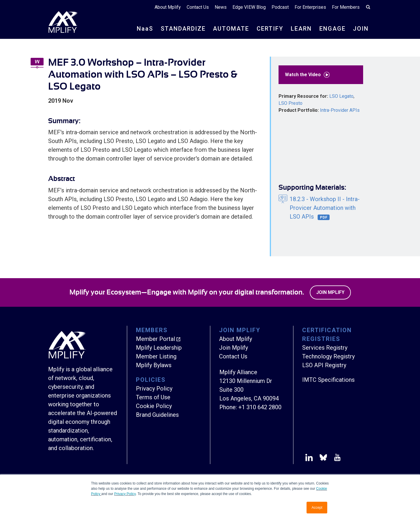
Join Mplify (330, 292)
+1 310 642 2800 (260, 407)
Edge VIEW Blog (249, 7)
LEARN (301, 29)
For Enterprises (310, 7)
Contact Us (198, 7)
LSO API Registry (324, 365)
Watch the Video (309, 75)
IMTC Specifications (328, 380)
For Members (346, 7)
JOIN (361, 29)
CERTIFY (270, 29)
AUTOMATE (231, 29)
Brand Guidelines (157, 415)
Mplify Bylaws (154, 365)
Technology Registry (328, 356)
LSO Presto (290, 103)
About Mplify (168, 7)
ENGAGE (332, 29)
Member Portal (155, 339)
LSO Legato (341, 96)
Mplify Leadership (159, 348)
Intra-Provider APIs (340, 110)
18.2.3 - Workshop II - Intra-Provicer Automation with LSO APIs (325, 208)
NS (145, 29)
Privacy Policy (125, 494)
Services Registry (325, 348)
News (221, 7)
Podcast (280, 7)
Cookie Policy (154, 406)
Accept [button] (317, 508)
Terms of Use (153, 397)
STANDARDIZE (183, 29)
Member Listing (156, 356)
